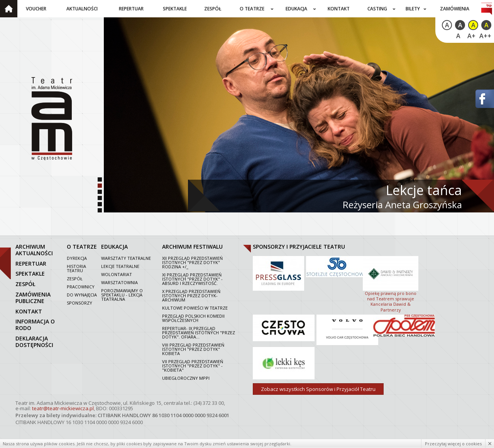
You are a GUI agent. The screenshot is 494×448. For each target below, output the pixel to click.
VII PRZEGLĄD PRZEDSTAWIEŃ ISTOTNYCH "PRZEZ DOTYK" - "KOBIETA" (193, 366)
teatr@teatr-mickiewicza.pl (63, 408)
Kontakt (339, 9)
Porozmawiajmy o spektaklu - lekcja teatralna (122, 295)
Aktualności (82, 9)
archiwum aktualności (34, 250)
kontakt (29, 311)
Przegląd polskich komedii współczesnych (193, 318)
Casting (377, 9)
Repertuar (131, 9)
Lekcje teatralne (120, 266)
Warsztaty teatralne (126, 258)
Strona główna (9, 9)
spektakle (30, 274)
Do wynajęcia (82, 295)
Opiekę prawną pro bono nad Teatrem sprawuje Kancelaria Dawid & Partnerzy (391, 283)
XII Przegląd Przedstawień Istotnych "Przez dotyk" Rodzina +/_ (192, 262)
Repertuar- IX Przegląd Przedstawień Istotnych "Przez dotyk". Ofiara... (199, 333)
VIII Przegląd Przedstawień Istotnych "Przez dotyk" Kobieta (193, 349)
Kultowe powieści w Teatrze (195, 308)
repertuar (31, 264)
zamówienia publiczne (33, 298)
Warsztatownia (119, 282)
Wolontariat (117, 274)
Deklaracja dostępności (34, 342)
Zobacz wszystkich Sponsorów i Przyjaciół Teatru (318, 389)
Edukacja (296, 9)
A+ (471, 36)
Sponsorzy (80, 303)
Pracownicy (81, 287)
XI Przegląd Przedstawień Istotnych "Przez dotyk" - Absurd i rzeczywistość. (192, 279)
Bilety (413, 9)
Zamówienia (455, 9)
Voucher (36, 9)
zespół (25, 284)
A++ (485, 36)
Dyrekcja (77, 258)
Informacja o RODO (35, 325)
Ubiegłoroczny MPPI (186, 378)
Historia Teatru (76, 268)
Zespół (213, 9)
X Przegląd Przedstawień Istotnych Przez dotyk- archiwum (191, 296)
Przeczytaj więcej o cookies (453, 444)
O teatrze (252, 9)
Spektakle (175, 9)
